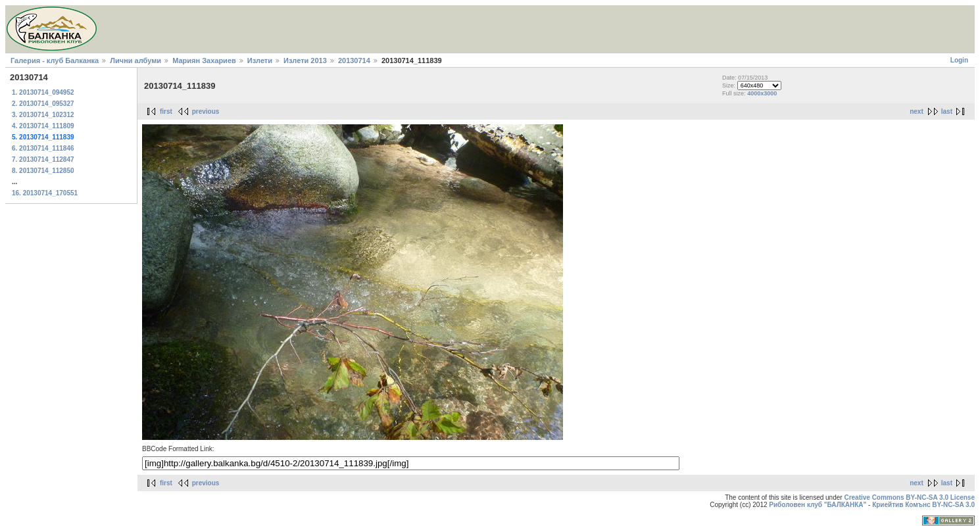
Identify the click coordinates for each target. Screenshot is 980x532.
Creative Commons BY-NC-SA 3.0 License (909, 497)
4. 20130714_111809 (43, 126)
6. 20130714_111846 (43, 148)
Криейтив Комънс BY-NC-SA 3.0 (923, 505)
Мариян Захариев (204, 60)
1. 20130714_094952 (43, 92)
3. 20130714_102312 (43, 115)
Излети (260, 60)
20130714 (354, 60)
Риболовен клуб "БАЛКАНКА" (818, 505)
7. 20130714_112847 (43, 159)
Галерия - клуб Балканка (55, 60)
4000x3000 (762, 93)
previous (206, 111)
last (947, 111)
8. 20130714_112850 (43, 171)
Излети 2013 (305, 60)
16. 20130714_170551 (45, 193)
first (166, 111)
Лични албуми (135, 60)
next (917, 111)
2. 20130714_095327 (43, 104)
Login (959, 60)
